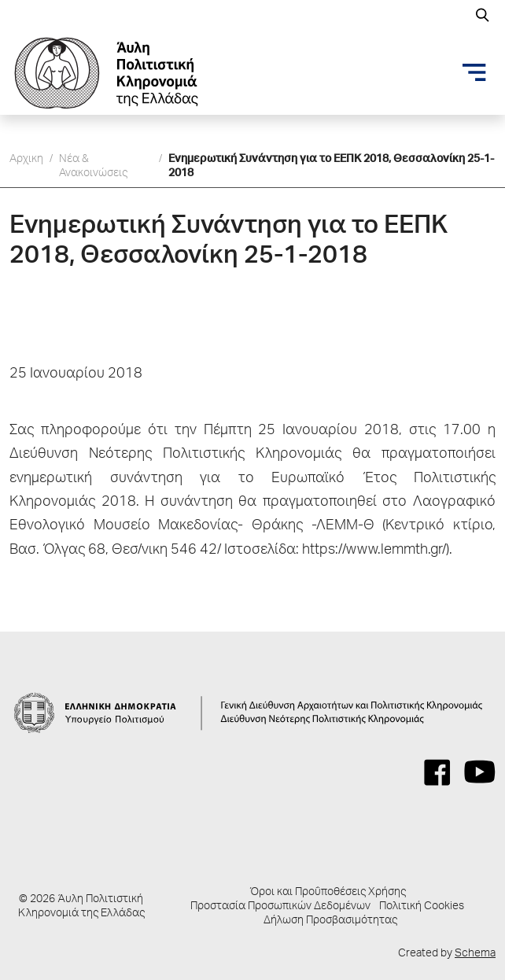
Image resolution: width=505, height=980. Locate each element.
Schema (475, 954)
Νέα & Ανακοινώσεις (93, 167)
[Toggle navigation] (474, 72)
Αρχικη (26, 160)
